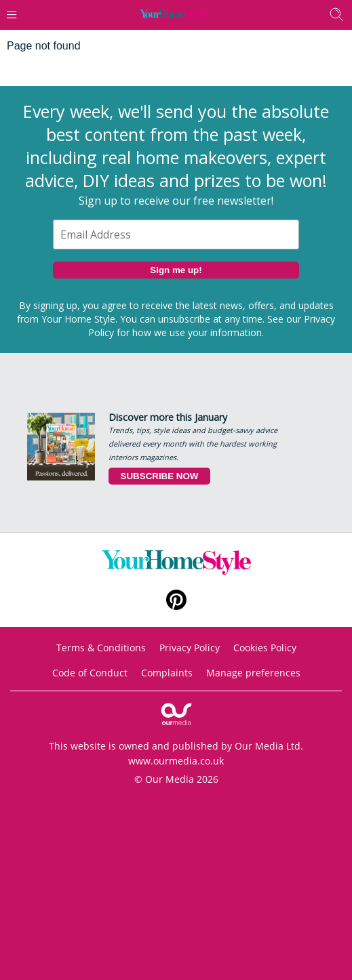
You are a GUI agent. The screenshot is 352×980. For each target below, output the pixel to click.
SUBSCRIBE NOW (160, 476)
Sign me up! (176, 270)
